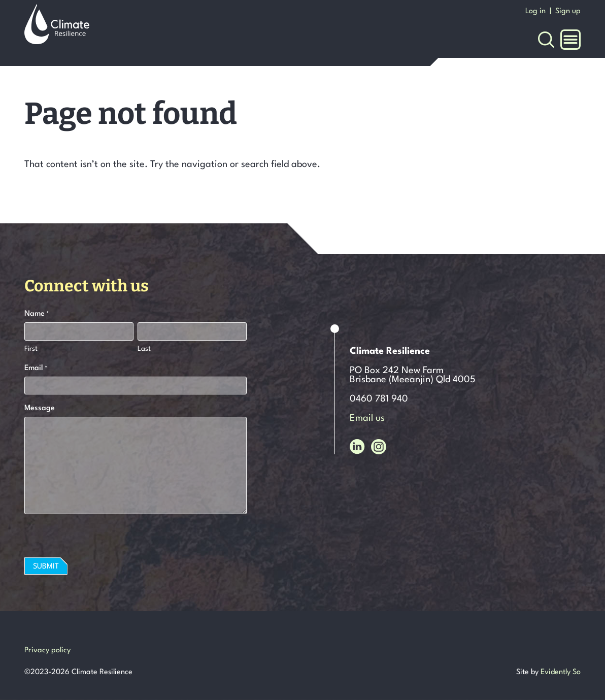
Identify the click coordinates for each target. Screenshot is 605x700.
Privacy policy (47, 651)
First (31, 349)
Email (36, 369)
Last (144, 349)
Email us (367, 418)
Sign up (568, 11)
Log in (535, 11)
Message (40, 408)
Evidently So (561, 672)
